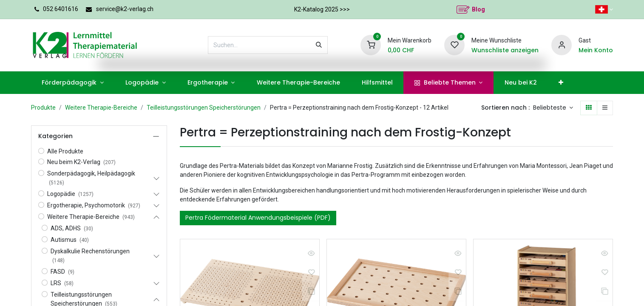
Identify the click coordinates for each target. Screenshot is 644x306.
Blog (478, 9)
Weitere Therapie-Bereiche (101, 108)
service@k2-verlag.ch (125, 9)
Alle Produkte (65, 151)
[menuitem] (73, 83)
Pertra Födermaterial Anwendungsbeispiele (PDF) (258, 218)
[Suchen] (319, 45)
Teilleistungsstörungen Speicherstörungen (204, 108)
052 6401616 (61, 9)
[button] (553, 108)
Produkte (43, 108)
